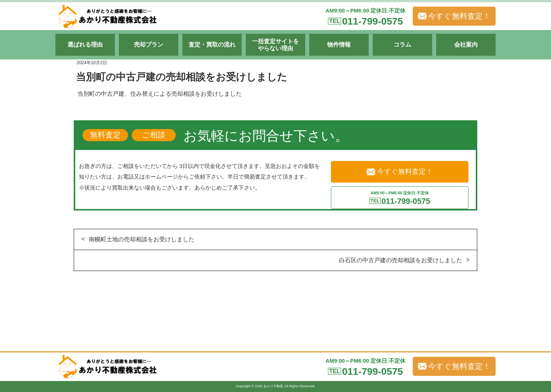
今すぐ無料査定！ (454, 16)
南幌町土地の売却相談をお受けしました (142, 239)
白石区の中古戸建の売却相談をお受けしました (401, 260)
